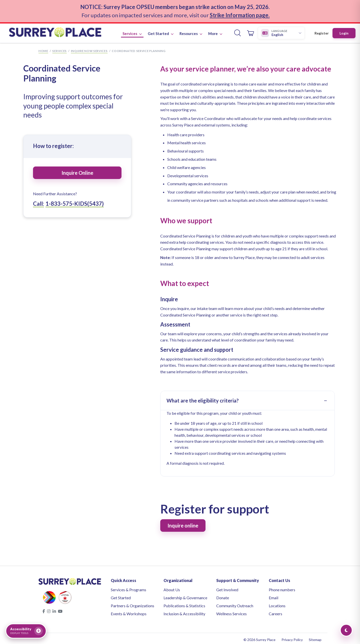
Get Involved (227, 587)
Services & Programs (128, 587)
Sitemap (315, 637)
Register (322, 30)
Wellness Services (231, 611)
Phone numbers (282, 587)
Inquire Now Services (89, 49)
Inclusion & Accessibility (184, 611)
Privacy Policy (292, 637)
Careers (275, 611)
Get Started (121, 595)
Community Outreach (235, 603)
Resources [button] (191, 30)
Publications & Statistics (184, 603)
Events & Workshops (129, 611)
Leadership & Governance (185, 595)
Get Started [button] (161, 30)
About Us (172, 587)
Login (344, 30)
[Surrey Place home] (60, 30)
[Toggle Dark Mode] (346, 630)
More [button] (215, 30)
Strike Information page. (240, 14)
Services (59, 49)
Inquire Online (77, 170)
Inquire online (183, 523)
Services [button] (132, 30)
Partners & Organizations (132, 603)
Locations (277, 603)
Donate (223, 595)
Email (273, 595)
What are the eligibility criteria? (203, 398)
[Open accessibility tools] (26, 631)
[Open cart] (250, 30)
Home (43, 49)
